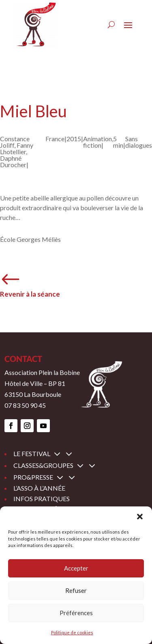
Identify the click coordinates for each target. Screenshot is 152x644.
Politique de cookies (72, 632)
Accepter (76, 568)
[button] (140, 517)
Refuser (76, 590)
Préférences (76, 613)
